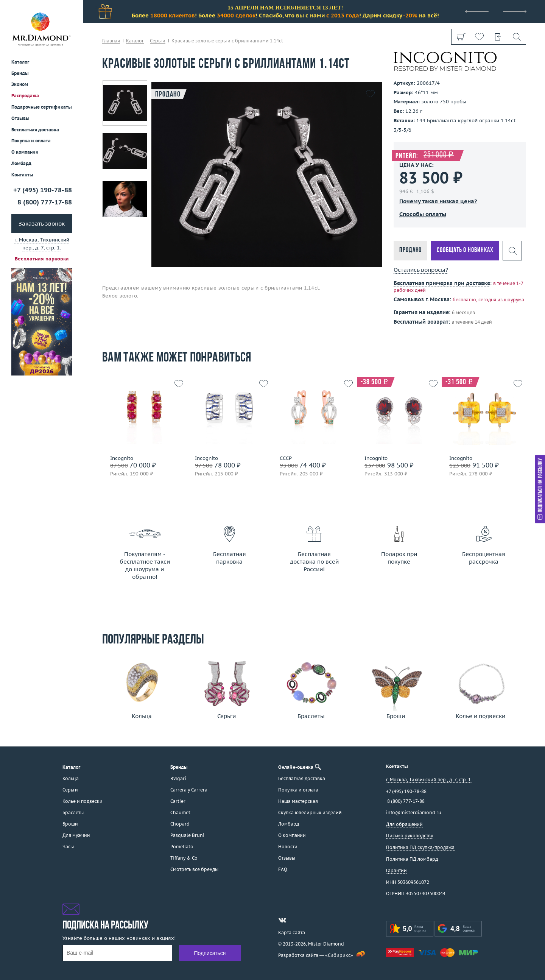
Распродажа (25, 96)
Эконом (20, 84)
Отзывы (20, 118)
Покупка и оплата (31, 141)
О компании (25, 152)
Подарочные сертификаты (42, 107)
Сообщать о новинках (465, 250)
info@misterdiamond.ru (414, 813)
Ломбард (21, 163)
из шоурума (511, 300)
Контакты (22, 175)
